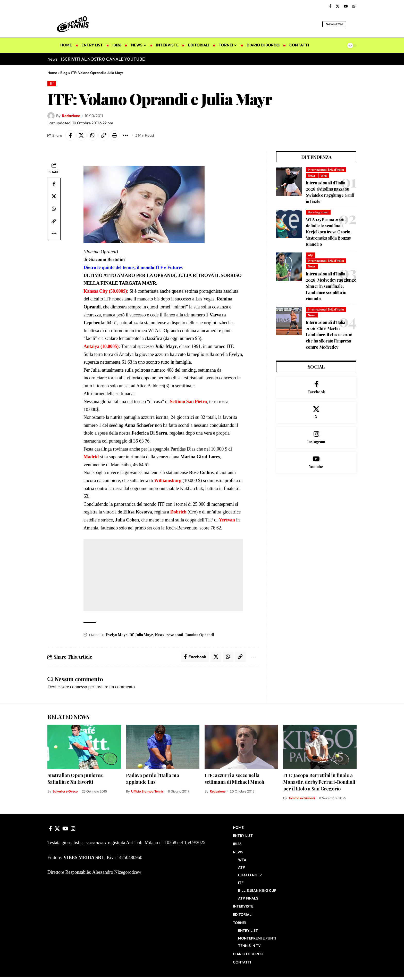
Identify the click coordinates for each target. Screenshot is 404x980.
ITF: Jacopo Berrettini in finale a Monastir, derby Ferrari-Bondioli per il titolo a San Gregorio (319, 782)
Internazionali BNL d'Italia (326, 170)
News (160, 635)
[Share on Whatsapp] (92, 135)
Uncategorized (318, 212)
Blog (64, 73)
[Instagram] (354, 6)
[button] (353, 24)
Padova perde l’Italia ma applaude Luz (153, 779)
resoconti (175, 635)
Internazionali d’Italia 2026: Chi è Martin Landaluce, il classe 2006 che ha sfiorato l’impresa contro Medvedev (329, 335)
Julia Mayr (144, 635)
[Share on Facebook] (70, 135)
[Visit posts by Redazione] (51, 116)
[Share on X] (81, 135)
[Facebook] (330, 6)
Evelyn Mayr (117, 635)
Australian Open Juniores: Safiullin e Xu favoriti (75, 779)
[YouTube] (346, 6)
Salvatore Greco (65, 791)
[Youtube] (316, 462)
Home (52, 73)
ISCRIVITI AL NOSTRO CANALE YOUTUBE (103, 59)
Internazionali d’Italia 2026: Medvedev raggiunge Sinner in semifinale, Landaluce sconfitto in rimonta (331, 286)
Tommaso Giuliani (302, 798)
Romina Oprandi (200, 635)
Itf (52, 83)
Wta (324, 175)
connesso (79, 687)
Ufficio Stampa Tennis (147, 791)
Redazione (71, 116)
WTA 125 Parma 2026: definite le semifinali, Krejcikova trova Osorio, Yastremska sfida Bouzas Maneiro (329, 232)
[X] (338, 6)
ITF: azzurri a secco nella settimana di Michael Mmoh (234, 779)
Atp (310, 255)
